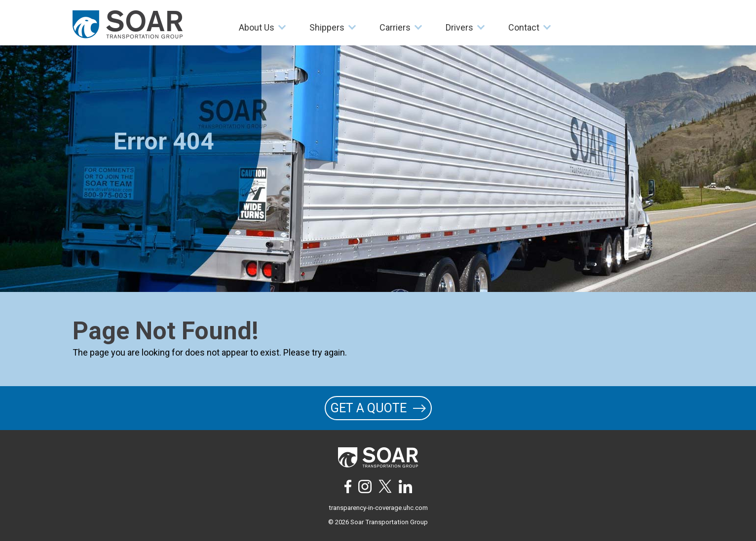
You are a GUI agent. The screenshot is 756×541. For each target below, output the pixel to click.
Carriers (395, 27)
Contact (524, 27)
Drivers (459, 27)
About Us (257, 27)
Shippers (327, 27)
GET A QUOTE (378, 408)
